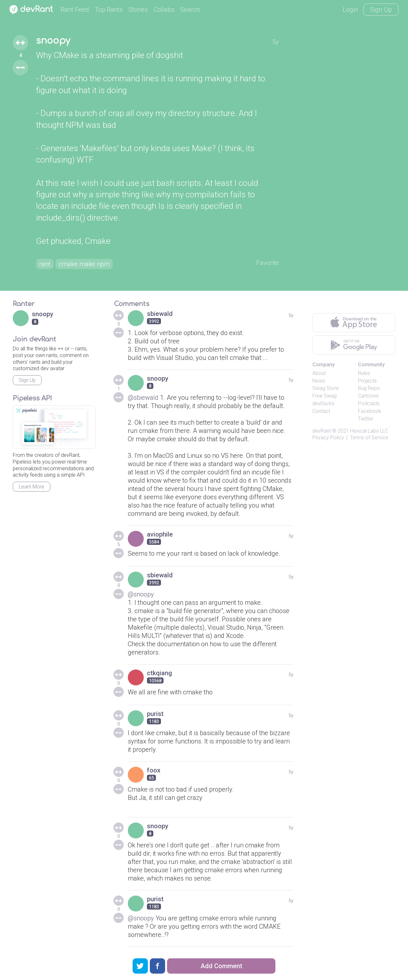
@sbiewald (143, 398)
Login (350, 10)
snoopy (53, 41)
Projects (367, 381)
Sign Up (381, 10)
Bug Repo (369, 388)
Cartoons (368, 396)
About (319, 373)
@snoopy (141, 594)
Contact (321, 411)
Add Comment (221, 966)
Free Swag (324, 396)
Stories (138, 10)
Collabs (164, 10)
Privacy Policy (328, 438)
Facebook (370, 411)
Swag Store (326, 388)
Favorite (268, 263)
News (319, 381)
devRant (322, 431)
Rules (364, 373)
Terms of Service (369, 438)
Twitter (366, 419)
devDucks (323, 403)
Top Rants (109, 10)
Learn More (32, 487)
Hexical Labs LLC (369, 431)
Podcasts (369, 403)
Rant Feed (75, 10)
